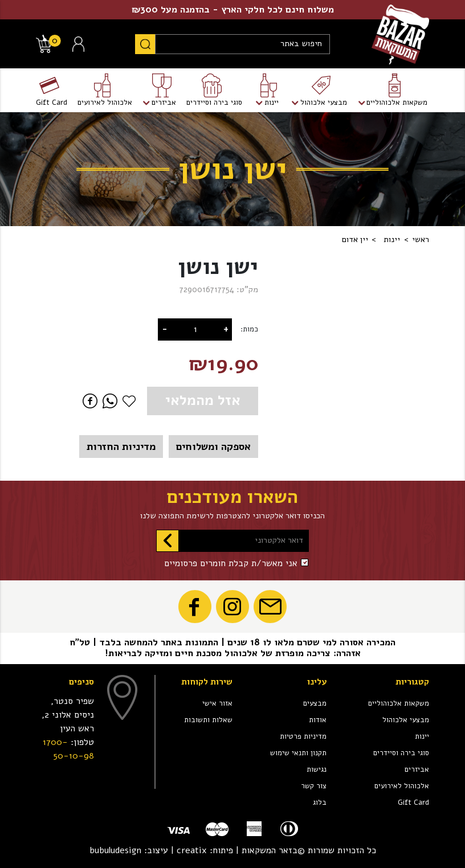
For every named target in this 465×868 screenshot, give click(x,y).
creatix (192, 850)
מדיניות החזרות (121, 447)
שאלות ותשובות (208, 720)
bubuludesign (115, 850)
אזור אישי (217, 703)
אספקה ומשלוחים (213, 447)
